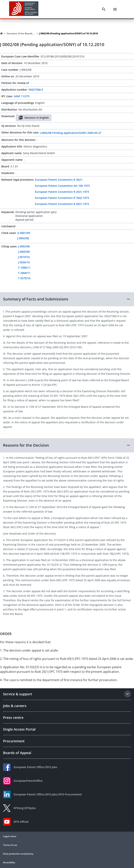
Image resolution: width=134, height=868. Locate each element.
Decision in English (34, 118)
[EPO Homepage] (24, 9)
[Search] (104, 9)
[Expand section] (128, 694)
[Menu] (115, 9)
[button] (67, 299)
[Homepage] (2, 34)
